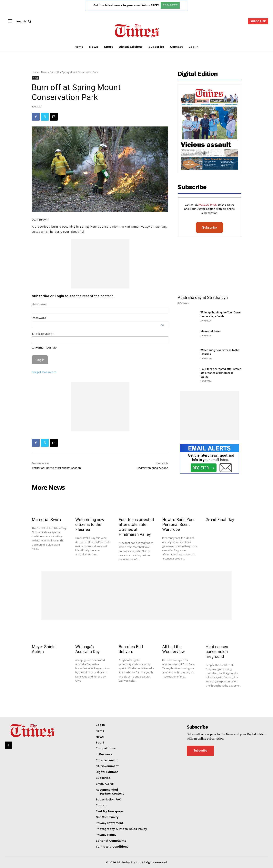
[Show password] (162, 325)
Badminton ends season (153, 468)
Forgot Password (44, 372)
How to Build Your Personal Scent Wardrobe (178, 525)
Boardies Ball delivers (131, 649)
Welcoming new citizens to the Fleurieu (90, 525)
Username (39, 304)
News (44, 72)
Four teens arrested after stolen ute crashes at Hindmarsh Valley (221, 373)
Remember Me (44, 348)
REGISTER (170, 5)
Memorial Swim (211, 331)
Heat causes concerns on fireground (217, 652)
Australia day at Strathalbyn (203, 298)
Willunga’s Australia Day (87, 649)
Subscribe (209, 228)
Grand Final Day (220, 520)
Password (39, 318)
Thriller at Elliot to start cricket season (56, 468)
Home (35, 72)
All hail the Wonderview (173, 649)
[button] (25, 21)
